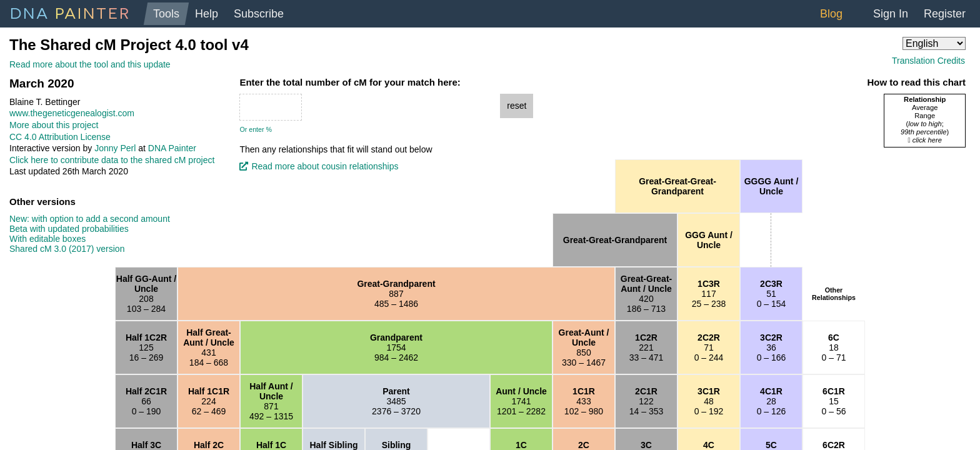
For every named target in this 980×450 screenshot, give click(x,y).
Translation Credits (928, 61)
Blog (831, 14)
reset (517, 106)
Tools (166, 14)
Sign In (891, 14)
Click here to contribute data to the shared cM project (112, 160)
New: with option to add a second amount (90, 219)
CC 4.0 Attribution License (60, 137)
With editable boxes (47, 239)
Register (945, 14)
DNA (70, 12)
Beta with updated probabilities (69, 229)
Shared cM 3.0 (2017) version (67, 249)
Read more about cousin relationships (325, 166)
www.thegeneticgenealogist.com (72, 113)
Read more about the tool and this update (90, 64)
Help (207, 14)
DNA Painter (172, 148)
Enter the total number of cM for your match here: (350, 82)
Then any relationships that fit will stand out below (336, 149)
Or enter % (256, 129)
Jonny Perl (115, 148)
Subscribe (259, 14)
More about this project (54, 125)
